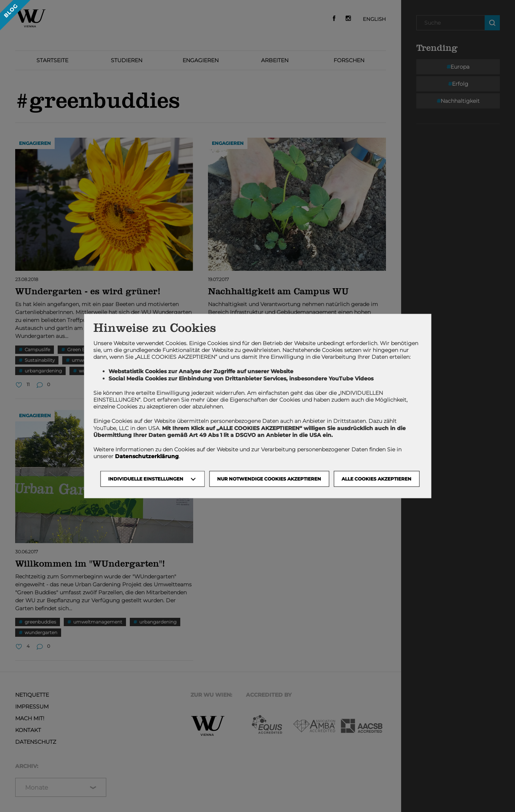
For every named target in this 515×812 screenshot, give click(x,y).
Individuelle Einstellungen (146, 479)
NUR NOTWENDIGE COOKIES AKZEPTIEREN (269, 479)
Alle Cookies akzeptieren (376, 479)
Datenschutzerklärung (147, 456)
